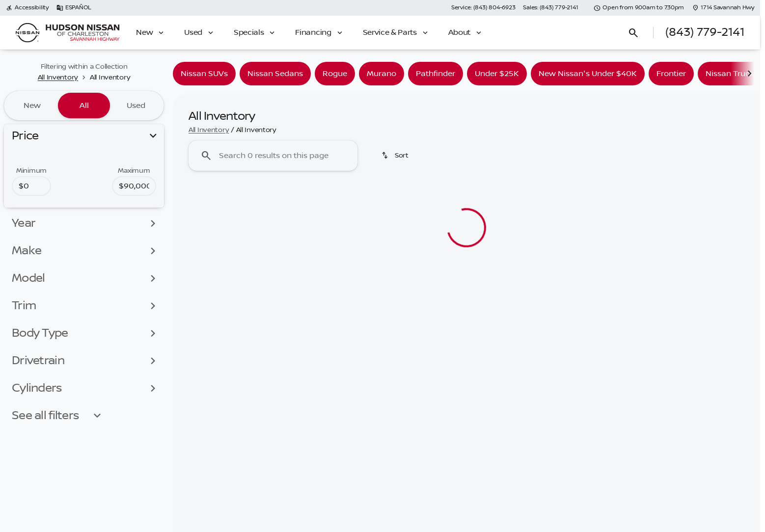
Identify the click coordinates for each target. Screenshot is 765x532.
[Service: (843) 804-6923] (483, 8)
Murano (382, 74)
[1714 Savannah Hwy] (723, 8)
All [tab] (84, 106)
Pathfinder (436, 74)
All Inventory (209, 130)
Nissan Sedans (275, 74)
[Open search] (633, 33)
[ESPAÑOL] (74, 8)
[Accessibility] (27, 8)
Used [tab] (136, 106)
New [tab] (32, 106)
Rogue (335, 74)
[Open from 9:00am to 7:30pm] (639, 8)
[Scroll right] (749, 74)
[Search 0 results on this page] (273, 156)
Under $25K (497, 74)
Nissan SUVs (204, 74)
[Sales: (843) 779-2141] (550, 8)
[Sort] (396, 156)
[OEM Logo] (27, 33)
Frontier (671, 74)
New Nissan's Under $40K (588, 74)
